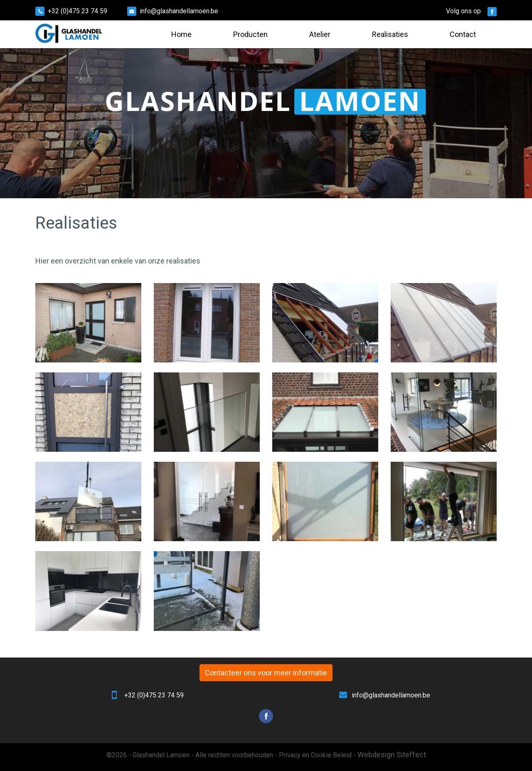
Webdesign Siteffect (392, 755)
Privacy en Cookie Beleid (315, 755)
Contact (463, 34)
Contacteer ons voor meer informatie (266, 673)
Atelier (320, 34)
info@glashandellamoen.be (179, 11)
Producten (250, 34)
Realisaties (390, 34)
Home (181, 34)
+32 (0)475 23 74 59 (78, 11)
